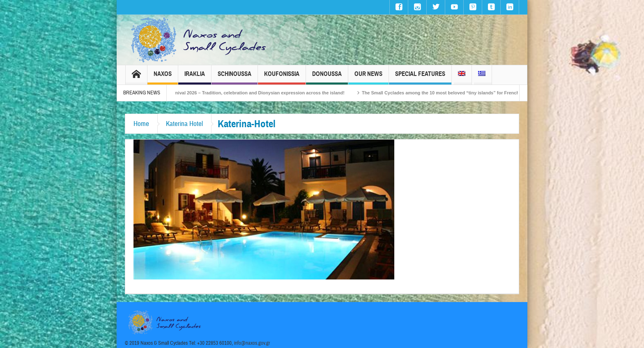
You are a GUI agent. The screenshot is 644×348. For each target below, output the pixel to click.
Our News (368, 77)
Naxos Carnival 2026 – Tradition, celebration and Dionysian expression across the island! (255, 93)
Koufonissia (282, 77)
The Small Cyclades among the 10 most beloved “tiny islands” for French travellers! (459, 93)
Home (141, 124)
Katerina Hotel (184, 124)
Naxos (163, 77)
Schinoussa (235, 77)
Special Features (420, 77)
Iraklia (195, 77)
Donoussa (327, 77)
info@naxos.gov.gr (252, 343)
